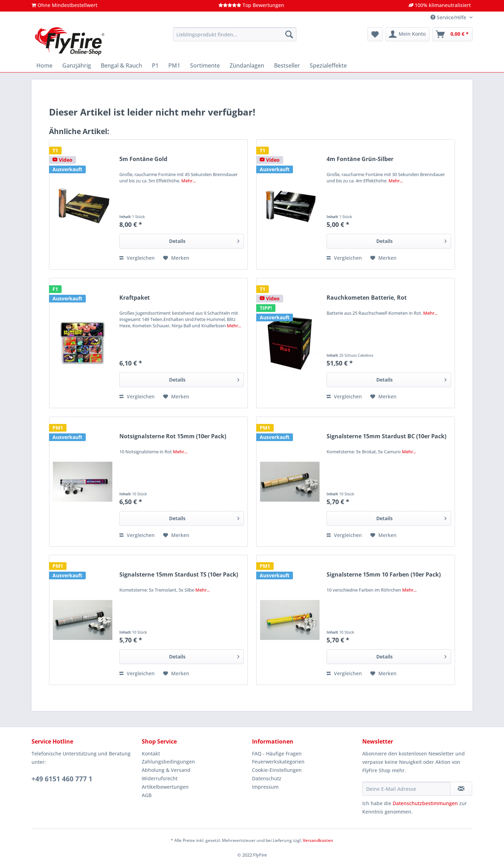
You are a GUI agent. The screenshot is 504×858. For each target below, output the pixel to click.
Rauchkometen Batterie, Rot (367, 298)
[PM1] (174, 65)
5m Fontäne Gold (143, 159)
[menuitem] (235, 38)
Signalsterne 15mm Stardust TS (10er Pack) (179, 575)
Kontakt (151, 754)
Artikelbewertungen (165, 787)
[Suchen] (289, 34)
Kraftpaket (135, 298)
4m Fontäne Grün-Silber (360, 159)
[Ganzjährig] (77, 65)
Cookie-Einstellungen (277, 770)
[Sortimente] (205, 65)
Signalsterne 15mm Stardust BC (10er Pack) (386, 436)
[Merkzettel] (375, 34)
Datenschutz (267, 778)
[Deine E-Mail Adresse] (406, 789)
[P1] (155, 65)
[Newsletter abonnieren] (461, 789)
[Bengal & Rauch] (121, 65)
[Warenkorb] (453, 34)
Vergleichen (137, 258)
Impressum (265, 787)
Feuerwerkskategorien (278, 762)
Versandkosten (318, 840)
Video (62, 160)
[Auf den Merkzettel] (176, 258)
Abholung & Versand (166, 770)
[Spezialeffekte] (328, 65)
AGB (147, 795)
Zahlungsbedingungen (168, 762)
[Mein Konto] (408, 34)
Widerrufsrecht (160, 778)
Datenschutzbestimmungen (425, 803)
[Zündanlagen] (247, 65)
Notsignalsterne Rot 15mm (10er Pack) (173, 436)
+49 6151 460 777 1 (62, 779)
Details (204, 240)
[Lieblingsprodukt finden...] (235, 34)
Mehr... (188, 181)
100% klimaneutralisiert (440, 5)
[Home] (44, 65)
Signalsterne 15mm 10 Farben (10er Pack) (384, 575)
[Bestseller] (287, 65)
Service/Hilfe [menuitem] (449, 17)
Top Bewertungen (251, 5)
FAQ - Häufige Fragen (277, 754)
